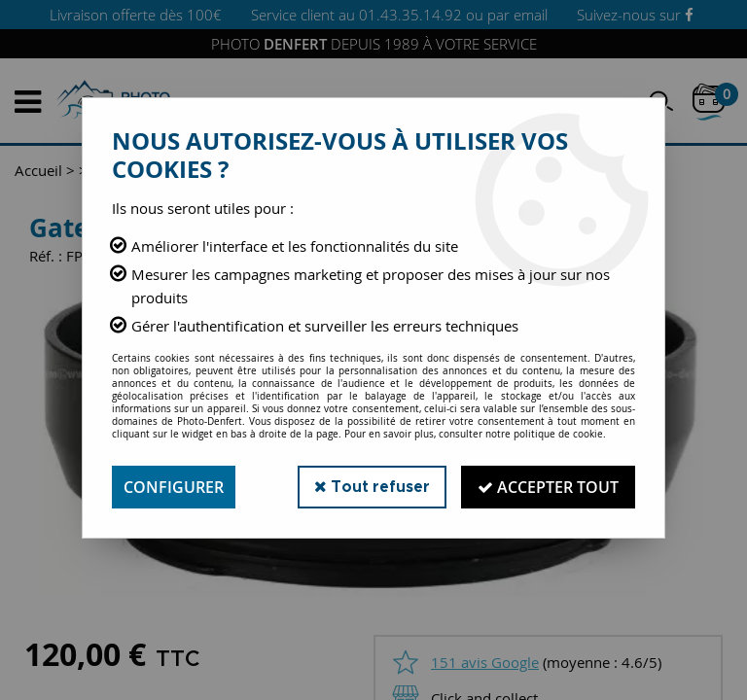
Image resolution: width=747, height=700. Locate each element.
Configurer (174, 487)
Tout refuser (372, 487)
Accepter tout (548, 487)
